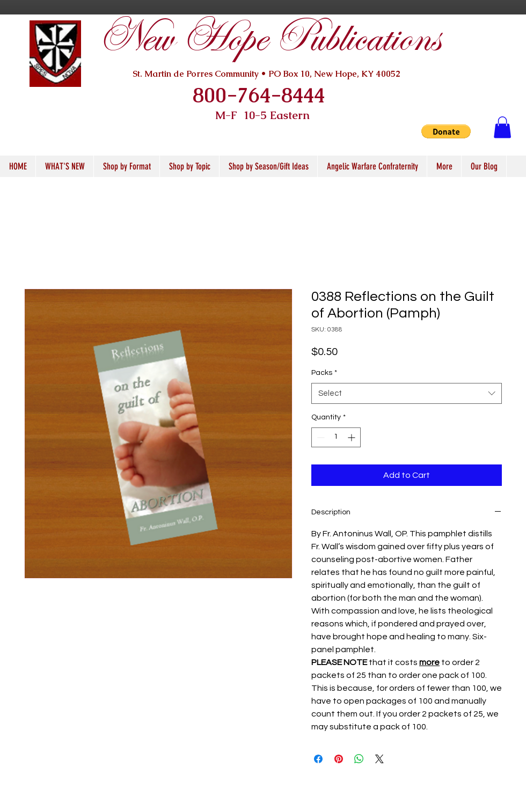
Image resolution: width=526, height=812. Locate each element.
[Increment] (352, 437)
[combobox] (407, 393)
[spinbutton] (336, 437)
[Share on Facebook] (318, 759)
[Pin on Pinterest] (339, 759)
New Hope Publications (269, 38)
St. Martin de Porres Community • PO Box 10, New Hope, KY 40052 (266, 74)
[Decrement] (320, 437)
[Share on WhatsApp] (359, 759)
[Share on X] (379, 759)
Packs (324, 373)
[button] (446, 131)
